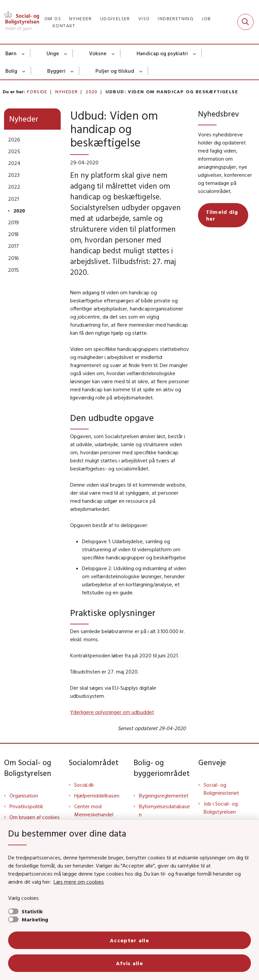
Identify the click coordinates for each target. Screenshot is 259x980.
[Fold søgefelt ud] (246, 22)
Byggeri (56, 71)
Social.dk (84, 785)
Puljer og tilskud (115, 71)
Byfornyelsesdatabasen (164, 810)
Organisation (24, 795)
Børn (11, 53)
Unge (53, 53)
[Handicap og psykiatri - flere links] (195, 53)
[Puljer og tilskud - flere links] (141, 71)
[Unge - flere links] (66, 53)
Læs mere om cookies (79, 882)
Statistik (32, 911)
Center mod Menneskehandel (94, 810)
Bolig (11, 71)
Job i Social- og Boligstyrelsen (221, 808)
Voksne (98, 53)
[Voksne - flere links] (113, 53)
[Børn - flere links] (23, 53)
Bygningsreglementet (164, 795)
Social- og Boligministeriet (221, 789)
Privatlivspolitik (26, 806)
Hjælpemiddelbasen (97, 795)
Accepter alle (129, 940)
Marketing (35, 919)
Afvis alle (129, 963)
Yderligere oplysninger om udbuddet (112, 712)
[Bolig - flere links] (24, 71)
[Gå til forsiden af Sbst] (20, 22)
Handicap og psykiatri (162, 53)
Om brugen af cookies (35, 817)
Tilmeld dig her (222, 215)
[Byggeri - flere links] (72, 71)
